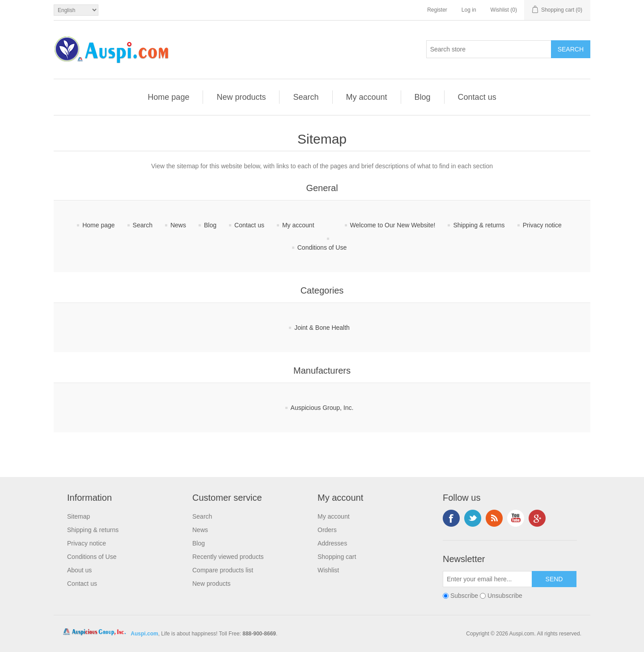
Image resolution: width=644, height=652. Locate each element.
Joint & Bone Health (322, 328)
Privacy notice (542, 225)
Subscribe (464, 596)
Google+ (537, 518)
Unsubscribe (505, 596)
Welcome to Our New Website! (393, 225)
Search (306, 97)
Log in (469, 10)
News (178, 225)
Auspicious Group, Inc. (322, 408)
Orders (327, 530)
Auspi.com (144, 634)
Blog (423, 97)
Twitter (473, 518)
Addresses (332, 543)
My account (367, 97)
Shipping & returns (479, 225)
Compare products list (223, 570)
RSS (494, 518)
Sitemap (78, 516)
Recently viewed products (228, 557)
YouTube (516, 518)
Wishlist (328, 570)
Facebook (451, 518)
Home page (168, 97)
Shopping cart (337, 557)
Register (437, 10)
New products (241, 97)
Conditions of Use (322, 247)
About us (79, 570)
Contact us (477, 97)
